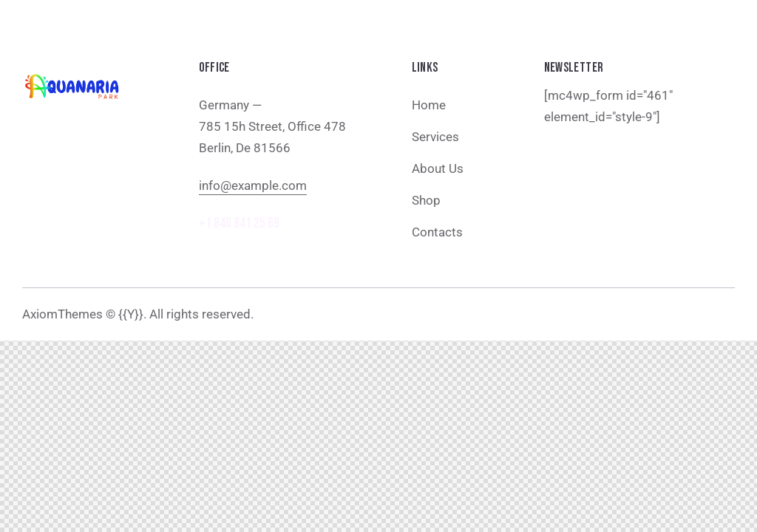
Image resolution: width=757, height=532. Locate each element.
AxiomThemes (62, 314)
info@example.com (253, 185)
